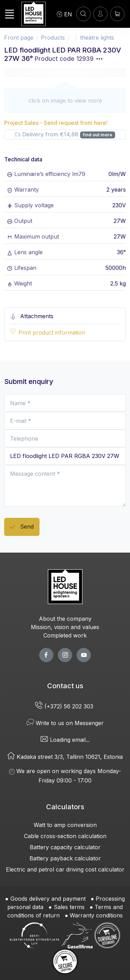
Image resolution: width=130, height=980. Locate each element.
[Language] (64, 14)
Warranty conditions (96, 915)
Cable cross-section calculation (65, 836)
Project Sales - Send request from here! (56, 123)
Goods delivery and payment (48, 899)
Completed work (65, 635)
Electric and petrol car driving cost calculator (65, 869)
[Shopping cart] (117, 14)
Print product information (52, 332)
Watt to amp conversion (65, 825)
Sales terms (69, 907)
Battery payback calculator (65, 858)
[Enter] (100, 14)
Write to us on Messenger (65, 723)
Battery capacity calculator (65, 847)
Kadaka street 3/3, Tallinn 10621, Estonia (65, 757)
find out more (98, 135)
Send (22, 527)
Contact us (65, 686)
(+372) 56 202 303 (65, 706)
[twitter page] (65, 655)
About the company (65, 619)
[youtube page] (84, 655)
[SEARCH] (83, 14)
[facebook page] (46, 655)
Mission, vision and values (65, 627)
